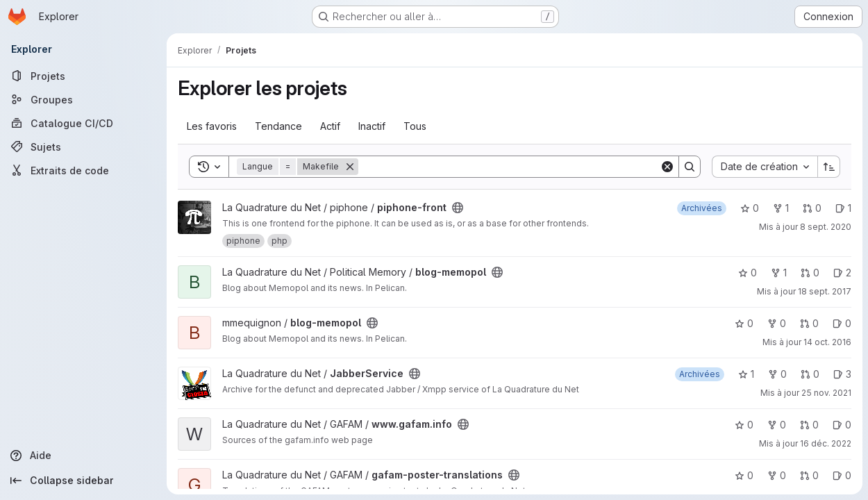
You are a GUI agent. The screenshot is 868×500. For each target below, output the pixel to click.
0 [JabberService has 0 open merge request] (810, 374)
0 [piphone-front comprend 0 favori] (750, 208)
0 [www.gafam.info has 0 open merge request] (809, 425)
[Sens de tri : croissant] (829, 167)
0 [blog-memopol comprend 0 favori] (748, 273)
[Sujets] (83, 147)
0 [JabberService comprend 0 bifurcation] (777, 374)
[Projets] (83, 76)
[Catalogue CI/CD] (83, 123)
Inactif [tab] (372, 126)
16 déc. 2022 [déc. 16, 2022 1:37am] (826, 443)
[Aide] (83, 456)
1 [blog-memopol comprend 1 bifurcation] (779, 273)
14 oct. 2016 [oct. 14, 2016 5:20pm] (827, 342)
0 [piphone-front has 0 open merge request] (812, 208)
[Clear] (667, 167)
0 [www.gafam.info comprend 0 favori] (744, 425)
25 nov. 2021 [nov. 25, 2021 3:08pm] (826, 393)
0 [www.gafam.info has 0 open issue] (842, 425)
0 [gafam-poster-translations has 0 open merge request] (809, 475)
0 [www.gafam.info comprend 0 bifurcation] (777, 425)
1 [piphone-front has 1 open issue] (843, 208)
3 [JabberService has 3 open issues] (842, 374)
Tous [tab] (415, 126)
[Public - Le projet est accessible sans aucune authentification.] (458, 208)
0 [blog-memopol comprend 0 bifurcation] (777, 323)
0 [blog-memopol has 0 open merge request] (810, 273)
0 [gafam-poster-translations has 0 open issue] (842, 475)
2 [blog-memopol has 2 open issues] (842, 273)
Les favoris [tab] (212, 126)
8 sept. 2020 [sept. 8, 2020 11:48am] (826, 227)
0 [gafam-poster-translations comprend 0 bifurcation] (777, 475)
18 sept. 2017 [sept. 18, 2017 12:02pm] (825, 291)
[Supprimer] (350, 167)
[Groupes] (83, 99)
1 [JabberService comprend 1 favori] (746, 374)
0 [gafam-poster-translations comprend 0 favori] (744, 475)
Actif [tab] (330, 126)
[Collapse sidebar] (83, 481)
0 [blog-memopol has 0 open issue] (842, 323)
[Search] (509, 167)
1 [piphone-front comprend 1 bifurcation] (781, 208)
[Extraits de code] (83, 170)
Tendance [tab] (278, 126)
